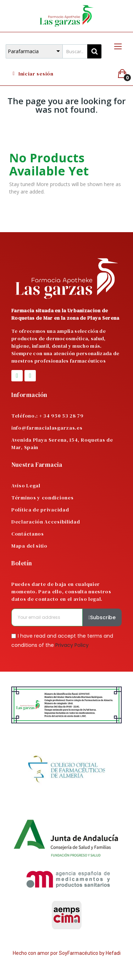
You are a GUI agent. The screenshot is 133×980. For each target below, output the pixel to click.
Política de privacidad (40, 510)
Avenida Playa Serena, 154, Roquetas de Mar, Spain (62, 444)
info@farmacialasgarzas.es (47, 428)
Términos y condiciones (42, 498)
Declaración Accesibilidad (46, 522)
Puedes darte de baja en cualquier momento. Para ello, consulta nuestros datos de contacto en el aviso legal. (61, 592)
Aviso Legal (26, 486)
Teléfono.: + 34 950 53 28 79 (48, 416)
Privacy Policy (72, 645)
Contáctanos (28, 534)
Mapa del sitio (29, 546)
